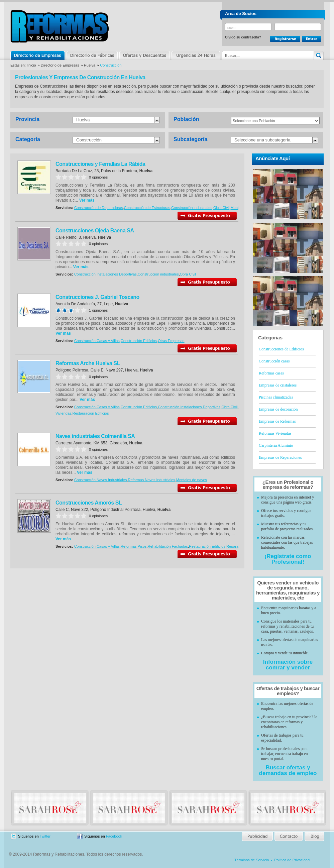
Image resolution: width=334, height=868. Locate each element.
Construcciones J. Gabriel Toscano (97, 297)
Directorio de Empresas (38, 56)
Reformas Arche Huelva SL (88, 363)
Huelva (90, 65)
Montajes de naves (192, 480)
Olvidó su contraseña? (243, 37)
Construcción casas (274, 361)
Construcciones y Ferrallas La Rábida (100, 164)
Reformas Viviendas (275, 433)
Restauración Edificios (91, 413)
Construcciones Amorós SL (89, 503)
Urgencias (195, 56)
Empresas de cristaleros (278, 385)
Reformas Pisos (134, 546)
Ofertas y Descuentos (144, 56)
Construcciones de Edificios (281, 349)
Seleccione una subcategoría (262, 140)
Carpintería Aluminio (276, 445)
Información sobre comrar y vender (288, 665)
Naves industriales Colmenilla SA (95, 436)
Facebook (114, 836)
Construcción (89, 140)
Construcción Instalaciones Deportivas (105, 274)
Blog (314, 836)
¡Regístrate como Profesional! (288, 559)
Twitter (45, 836)
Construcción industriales (192, 208)
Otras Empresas (171, 341)
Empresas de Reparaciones (280, 457)
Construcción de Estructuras (147, 208)
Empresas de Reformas (277, 421)
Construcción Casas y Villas (97, 341)
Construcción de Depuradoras (99, 208)
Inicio (32, 65)
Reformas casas (271, 373)
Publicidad (258, 836)
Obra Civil (221, 208)
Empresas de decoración (278, 409)
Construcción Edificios (139, 341)
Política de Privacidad (292, 860)
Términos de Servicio (252, 860)
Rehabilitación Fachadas (168, 546)
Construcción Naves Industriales (101, 480)
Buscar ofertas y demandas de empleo (288, 770)
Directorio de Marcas (92, 56)
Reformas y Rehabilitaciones (60, 26)
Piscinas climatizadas (276, 397)
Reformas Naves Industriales (151, 480)
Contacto (289, 836)
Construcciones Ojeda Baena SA (95, 231)
